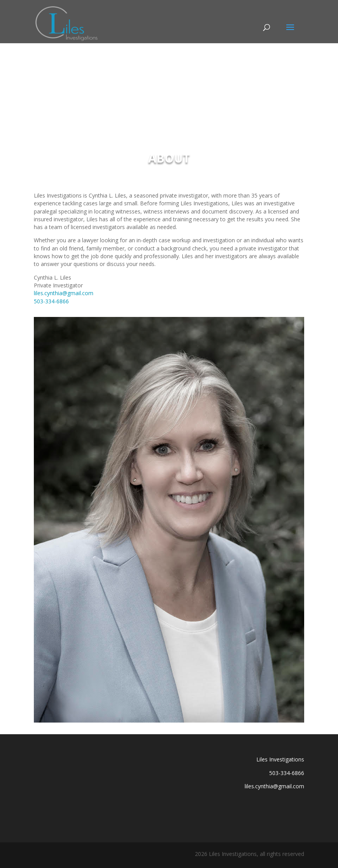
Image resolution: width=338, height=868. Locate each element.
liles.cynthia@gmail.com (64, 293)
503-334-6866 (51, 301)
